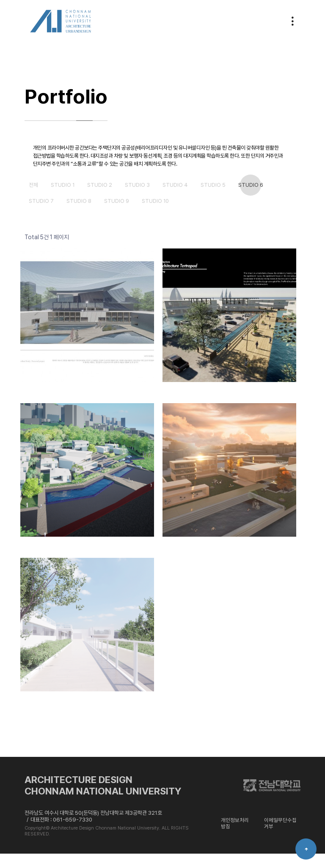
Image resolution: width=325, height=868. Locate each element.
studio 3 (146, 199)
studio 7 (43, 215)
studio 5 (228, 199)
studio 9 (124, 215)
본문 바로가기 (0, 0)
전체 (34, 199)
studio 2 (106, 199)
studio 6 (268, 199)
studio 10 (166, 215)
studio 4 (187, 199)
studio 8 (83, 215)
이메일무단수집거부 (280, 837)
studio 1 (66, 199)
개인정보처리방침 (235, 837)
